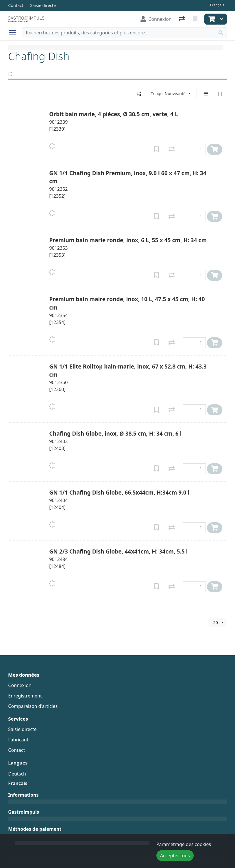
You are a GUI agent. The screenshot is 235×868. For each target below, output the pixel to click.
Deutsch (17, 774)
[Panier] (211, 19)
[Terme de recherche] (119, 33)
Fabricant (18, 740)
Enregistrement (25, 696)
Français (217, 5)
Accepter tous (175, 856)
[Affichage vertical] (206, 94)
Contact (16, 750)
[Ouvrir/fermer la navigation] (15, 33)
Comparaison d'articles (33, 706)
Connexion (20, 685)
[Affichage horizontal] (220, 94)
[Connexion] (156, 19)
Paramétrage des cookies (184, 844)
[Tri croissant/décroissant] (139, 94)
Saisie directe (22, 729)
